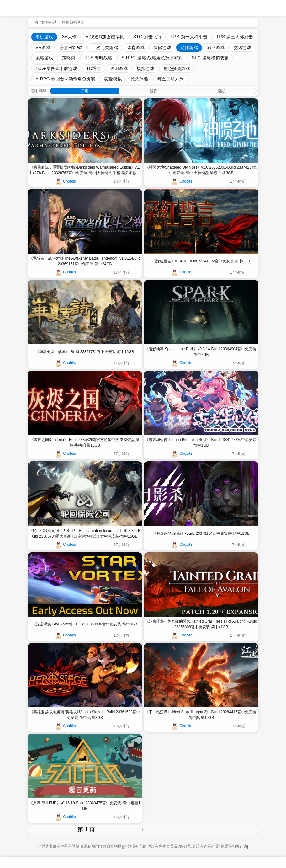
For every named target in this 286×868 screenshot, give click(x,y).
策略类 (69, 58)
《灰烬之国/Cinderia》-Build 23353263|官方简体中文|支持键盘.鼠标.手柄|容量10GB (85, 442)
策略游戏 (44, 58)
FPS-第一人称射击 (189, 37)
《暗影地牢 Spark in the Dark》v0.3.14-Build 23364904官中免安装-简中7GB (201, 352)
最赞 (153, 91)
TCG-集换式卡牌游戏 (56, 68)
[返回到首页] (29, 22)
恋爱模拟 (113, 79)
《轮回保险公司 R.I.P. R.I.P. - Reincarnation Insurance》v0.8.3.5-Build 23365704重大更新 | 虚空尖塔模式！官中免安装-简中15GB (85, 533)
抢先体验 (140, 79)
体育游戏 (136, 47)
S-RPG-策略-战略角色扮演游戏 (152, 58)
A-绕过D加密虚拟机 (105, 37)
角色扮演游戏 (177, 68)
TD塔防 (94, 68)
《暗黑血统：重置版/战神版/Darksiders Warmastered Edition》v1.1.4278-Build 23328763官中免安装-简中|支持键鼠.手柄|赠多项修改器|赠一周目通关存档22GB (85, 170)
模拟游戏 (146, 68)
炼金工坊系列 (171, 79)
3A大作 (69, 37)
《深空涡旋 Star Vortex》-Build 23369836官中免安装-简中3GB (85, 624)
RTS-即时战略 (98, 58)
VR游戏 (43, 47)
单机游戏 (44, 37)
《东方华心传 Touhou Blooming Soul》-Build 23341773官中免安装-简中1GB (201, 442)
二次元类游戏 (105, 47)
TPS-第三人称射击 (235, 37)
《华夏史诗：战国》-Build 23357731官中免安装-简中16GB (85, 352)
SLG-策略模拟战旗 (210, 58)
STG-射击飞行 (147, 37)
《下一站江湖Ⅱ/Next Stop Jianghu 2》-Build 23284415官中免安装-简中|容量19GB (201, 715)
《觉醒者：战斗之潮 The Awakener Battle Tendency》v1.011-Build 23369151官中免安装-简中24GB (85, 261)
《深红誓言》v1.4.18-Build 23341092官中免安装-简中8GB (201, 261)
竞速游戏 (242, 47)
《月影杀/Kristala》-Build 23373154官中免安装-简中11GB (201, 533)
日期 (85, 91)
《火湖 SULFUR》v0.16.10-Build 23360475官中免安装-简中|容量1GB (85, 806)
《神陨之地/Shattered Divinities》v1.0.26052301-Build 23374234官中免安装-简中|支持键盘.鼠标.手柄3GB (201, 170)
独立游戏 (216, 47)
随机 (222, 91)
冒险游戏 (162, 47)
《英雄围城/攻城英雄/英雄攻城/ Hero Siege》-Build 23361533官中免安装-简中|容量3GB (85, 715)
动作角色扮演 (45, 22)
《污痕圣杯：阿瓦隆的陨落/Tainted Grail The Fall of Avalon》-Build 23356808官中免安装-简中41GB (201, 624)
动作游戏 (189, 47)
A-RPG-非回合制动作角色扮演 (65, 79)
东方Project (71, 47)
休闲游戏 (119, 68)
